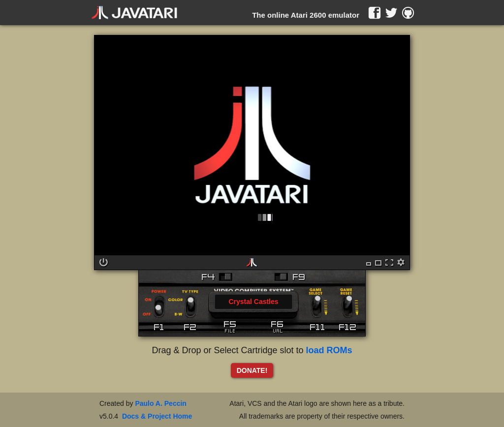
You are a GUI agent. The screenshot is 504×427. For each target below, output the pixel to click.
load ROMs (329, 350)
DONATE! (252, 370)
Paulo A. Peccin (161, 403)
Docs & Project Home (157, 416)
